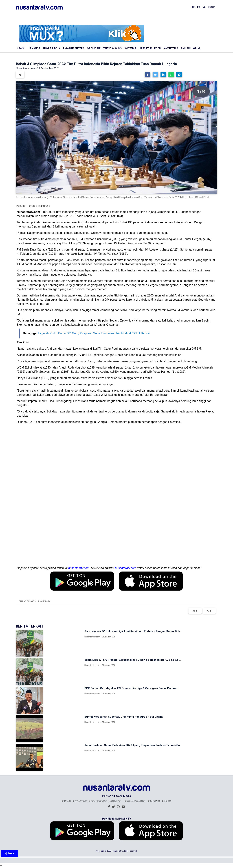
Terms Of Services (98, 801)
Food (158, 48)
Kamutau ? (171, 48)
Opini (197, 48)
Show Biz (130, 48)
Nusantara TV (43, 601)
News (20, 48)
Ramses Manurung (38, 206)
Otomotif (94, 48)
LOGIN (212, 7)
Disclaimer (115, 801)
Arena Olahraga (27, 601)
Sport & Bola (52, 48)
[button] (148, 75)
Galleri (186, 48)
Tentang (66, 801)
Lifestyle (145, 48)
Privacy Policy (80, 801)
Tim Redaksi (154, 801)
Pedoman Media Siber (135, 801)
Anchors (167, 801)
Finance (35, 48)
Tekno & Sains (112, 48)
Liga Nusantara (74, 48)
